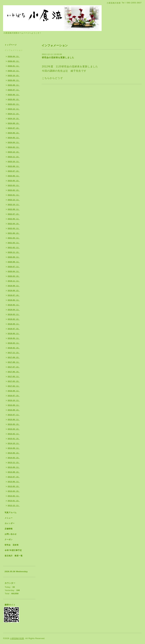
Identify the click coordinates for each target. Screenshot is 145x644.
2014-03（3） (14, 458)
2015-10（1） (14, 400)
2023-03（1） (14, 185)
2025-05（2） (14, 99)
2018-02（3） (14, 348)
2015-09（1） (14, 405)
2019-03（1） (14, 314)
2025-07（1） (14, 90)
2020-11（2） (14, 252)
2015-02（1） (14, 434)
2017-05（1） (14, 376)
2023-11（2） (14, 157)
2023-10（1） (14, 162)
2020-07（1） (14, 267)
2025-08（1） (14, 85)
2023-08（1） (14, 166)
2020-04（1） (14, 271)
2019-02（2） (14, 319)
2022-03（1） (14, 228)
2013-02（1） (14, 496)
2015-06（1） (14, 419)
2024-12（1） (14, 109)
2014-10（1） (14, 443)
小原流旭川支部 (17, 638)
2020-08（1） (14, 262)
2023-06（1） (14, 176)
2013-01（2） (14, 501)
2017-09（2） (14, 357)
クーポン (9, 540)
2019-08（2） (14, 290)
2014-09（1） (14, 448)
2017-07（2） (14, 367)
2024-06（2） (14, 133)
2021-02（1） (14, 247)
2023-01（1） (14, 195)
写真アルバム (11, 513)
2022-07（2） (14, 214)
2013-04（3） (14, 491)
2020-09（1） (14, 257)
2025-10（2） (14, 76)
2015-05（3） (14, 424)
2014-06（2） (14, 453)
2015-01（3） (14, 439)
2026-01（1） (14, 66)
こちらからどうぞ (52, 78)
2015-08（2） (14, 410)
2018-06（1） (14, 333)
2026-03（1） (14, 61)
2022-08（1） (14, 209)
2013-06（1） (14, 482)
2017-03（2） (14, 381)
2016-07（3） (14, 396)
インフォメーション (14, 50)
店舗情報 (9, 529)
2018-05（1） (14, 338)
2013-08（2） (14, 472)
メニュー (9, 518)
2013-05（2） (14, 486)
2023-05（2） (14, 181)
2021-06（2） (14, 233)
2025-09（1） (14, 80)
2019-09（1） (14, 286)
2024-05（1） (14, 138)
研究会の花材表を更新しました (58, 57)
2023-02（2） (14, 190)
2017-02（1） (14, 386)
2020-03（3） (14, 276)
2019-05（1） (14, 305)
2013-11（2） (14, 462)
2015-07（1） (14, 415)
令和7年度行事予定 (13, 550)
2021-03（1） (14, 243)
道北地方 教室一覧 (14, 556)
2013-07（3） (14, 477)
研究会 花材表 (12, 545)
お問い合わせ (11, 534)
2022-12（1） (14, 200)
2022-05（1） (14, 219)
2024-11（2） (14, 114)
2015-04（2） (14, 429)
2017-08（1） (14, 362)
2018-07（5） (14, 329)
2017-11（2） (14, 353)
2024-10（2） (14, 119)
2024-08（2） (14, 123)
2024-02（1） (14, 147)
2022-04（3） (14, 224)
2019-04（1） (14, 310)
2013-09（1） (14, 467)
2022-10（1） (14, 204)
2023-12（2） (14, 152)
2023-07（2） (14, 171)
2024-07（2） (14, 128)
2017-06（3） (14, 372)
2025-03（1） (14, 104)
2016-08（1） (14, 391)
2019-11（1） (14, 281)
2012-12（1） (14, 505)
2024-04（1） (14, 142)
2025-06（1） (14, 95)
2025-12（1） (14, 71)
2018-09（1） (14, 324)
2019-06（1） (14, 300)
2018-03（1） (14, 343)
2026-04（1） (14, 56)
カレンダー (10, 523)
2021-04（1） (14, 238)
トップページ (11, 45)
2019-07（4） (14, 295)
